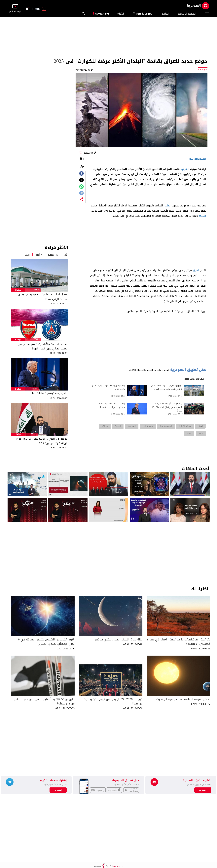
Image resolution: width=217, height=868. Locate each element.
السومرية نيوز (143, 14)
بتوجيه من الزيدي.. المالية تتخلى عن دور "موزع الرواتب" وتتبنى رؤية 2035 (42, 441)
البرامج (166, 14)
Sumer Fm (102, 14)
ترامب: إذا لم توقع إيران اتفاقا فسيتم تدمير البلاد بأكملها (112, 405)
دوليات (18, 389)
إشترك (58, 790)
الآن (66, 255)
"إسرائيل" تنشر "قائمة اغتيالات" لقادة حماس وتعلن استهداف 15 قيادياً (167, 407)
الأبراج (121, 14)
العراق (185, 169)
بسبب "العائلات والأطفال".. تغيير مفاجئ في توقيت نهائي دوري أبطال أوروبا (43, 346)
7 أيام (39, 255)
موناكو (202, 216)
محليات (18, 290)
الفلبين (167, 206)
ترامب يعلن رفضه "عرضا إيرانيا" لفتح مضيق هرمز (109, 387)
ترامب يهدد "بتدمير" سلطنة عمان (49, 394)
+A (82, 159)
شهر (27, 255)
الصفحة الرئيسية (187, 14)
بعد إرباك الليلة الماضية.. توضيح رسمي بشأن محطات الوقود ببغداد (43, 297)
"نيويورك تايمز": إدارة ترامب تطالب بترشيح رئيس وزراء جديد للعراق (166, 387)
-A (82, 167)
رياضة (18, 340)
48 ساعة (53, 255)
